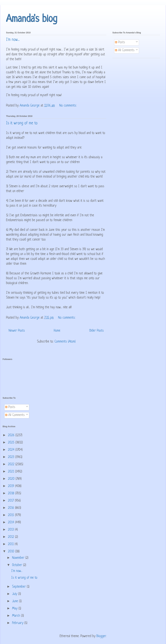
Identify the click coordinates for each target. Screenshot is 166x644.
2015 (11, 515)
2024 (12, 450)
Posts (120, 42)
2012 (11, 537)
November (19, 558)
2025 (12, 443)
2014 (11, 523)
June (16, 601)
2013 (11, 530)
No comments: (68, 106)
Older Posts (96, 331)
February (18, 623)
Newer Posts (17, 331)
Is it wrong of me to (22, 123)
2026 (12, 435)
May (15, 609)
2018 (12, 494)
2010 (12, 552)
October (18, 565)
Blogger (101, 636)
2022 (12, 464)
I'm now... (13, 40)
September (19, 587)
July (15, 594)
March (17, 616)
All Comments (125, 50)
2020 (12, 479)
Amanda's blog (32, 19)
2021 (11, 472)
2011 (11, 544)
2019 (11, 486)
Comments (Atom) (65, 342)
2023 (12, 457)
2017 (11, 501)
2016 (11, 508)
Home (57, 331)
